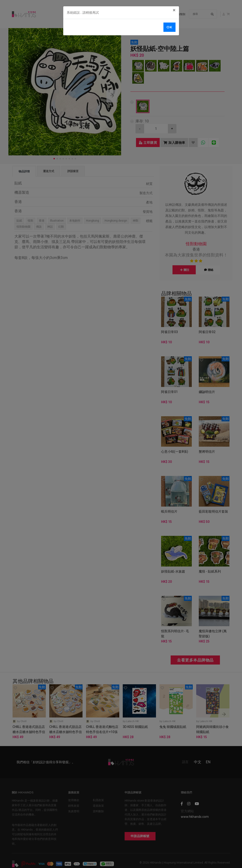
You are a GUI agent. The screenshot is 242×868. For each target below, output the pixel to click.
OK (169, 27)
